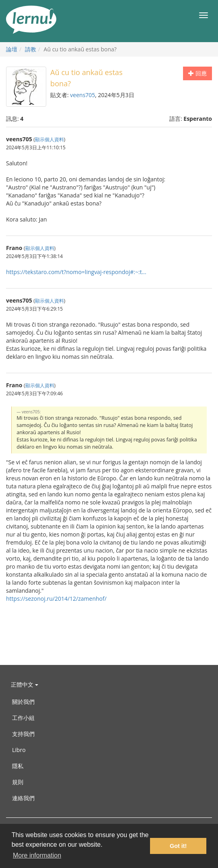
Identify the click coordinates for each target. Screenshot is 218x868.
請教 (31, 49)
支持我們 (23, 734)
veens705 (82, 95)
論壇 (12, 49)
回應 (197, 73)
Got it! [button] (178, 846)
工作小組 (23, 718)
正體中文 (25, 684)
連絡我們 (23, 798)
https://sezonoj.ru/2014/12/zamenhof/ (56, 599)
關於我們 (23, 702)
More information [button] (37, 855)
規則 (18, 782)
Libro (19, 750)
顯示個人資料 (49, 139)
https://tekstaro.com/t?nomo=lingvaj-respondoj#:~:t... (76, 272)
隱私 (18, 766)
